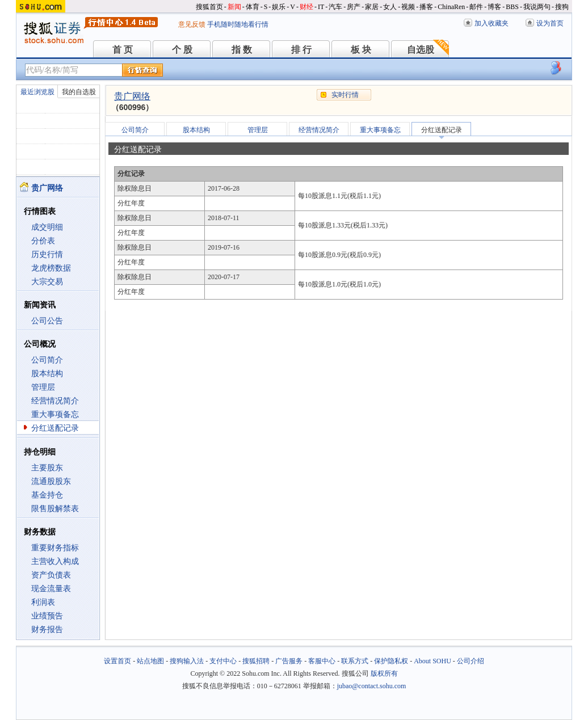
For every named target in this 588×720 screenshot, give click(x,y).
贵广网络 (132, 96)
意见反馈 (192, 24)
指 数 (242, 50)
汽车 (335, 7)
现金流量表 (51, 589)
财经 (306, 7)
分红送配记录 (55, 428)
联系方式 (355, 661)
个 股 (182, 50)
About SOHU (432, 661)
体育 (253, 7)
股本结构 (47, 374)
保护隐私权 (391, 661)
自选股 (421, 50)
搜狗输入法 (187, 661)
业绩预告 (47, 616)
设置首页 (117, 661)
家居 (372, 7)
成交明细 (47, 227)
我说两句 (537, 7)
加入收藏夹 (492, 23)
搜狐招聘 (256, 661)
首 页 (123, 50)
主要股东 (47, 468)
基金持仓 (47, 495)
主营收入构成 (55, 561)
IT (321, 7)
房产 (354, 7)
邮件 (476, 7)
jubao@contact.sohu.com (372, 686)
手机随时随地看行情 (238, 24)
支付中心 (223, 661)
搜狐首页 (209, 7)
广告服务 (289, 661)
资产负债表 (51, 575)
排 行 (301, 50)
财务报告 (47, 630)
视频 (408, 7)
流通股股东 (51, 481)
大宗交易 (47, 282)
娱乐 (279, 7)
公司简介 (47, 360)
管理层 (43, 387)
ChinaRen (451, 7)
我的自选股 (79, 92)
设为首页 (550, 23)
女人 (390, 7)
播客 (426, 7)
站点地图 (150, 661)
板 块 (361, 50)
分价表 (43, 241)
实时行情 (345, 95)
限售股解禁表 (55, 509)
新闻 (234, 7)
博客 (494, 7)
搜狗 (562, 7)
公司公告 (47, 321)
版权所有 (384, 673)
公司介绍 (471, 661)
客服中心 (322, 661)
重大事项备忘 (55, 414)
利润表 (43, 602)
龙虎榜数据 (51, 268)
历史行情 (47, 254)
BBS (512, 7)
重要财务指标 (55, 548)
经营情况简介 (55, 401)
